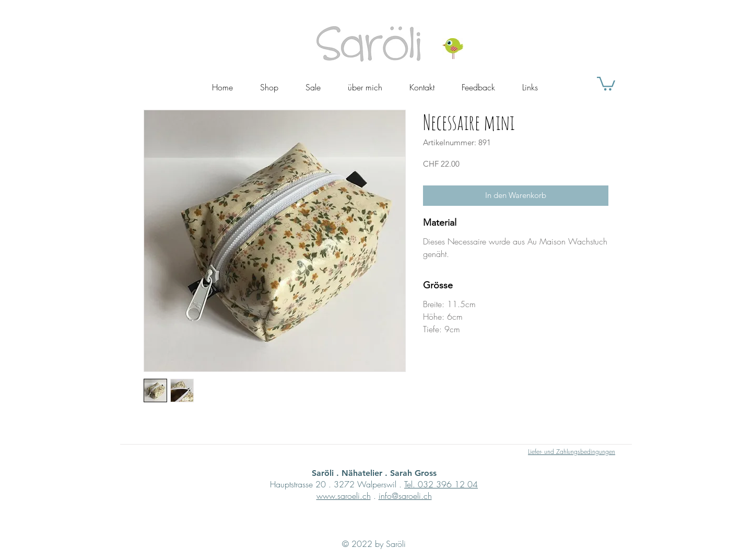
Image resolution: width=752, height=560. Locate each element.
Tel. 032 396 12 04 (441, 484)
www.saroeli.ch (344, 496)
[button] (606, 83)
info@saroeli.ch (405, 496)
